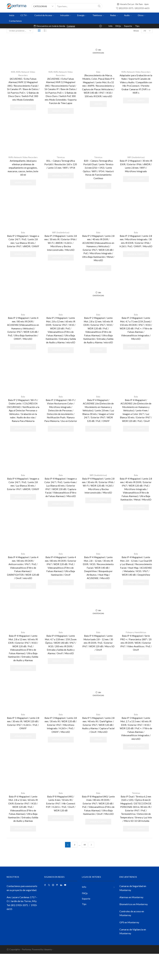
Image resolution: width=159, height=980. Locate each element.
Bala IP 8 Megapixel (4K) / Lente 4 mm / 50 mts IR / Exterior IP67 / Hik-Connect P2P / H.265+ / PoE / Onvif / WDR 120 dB (61, 828)
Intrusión (66, 15)
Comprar (71, 26)
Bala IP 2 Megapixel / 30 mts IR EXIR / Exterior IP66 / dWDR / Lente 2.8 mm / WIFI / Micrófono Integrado (136, 172)
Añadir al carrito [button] (23, 109)
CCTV (24, 15)
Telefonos (98, 15)
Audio (128, 15)
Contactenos (15, 21)
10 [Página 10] (85, 871)
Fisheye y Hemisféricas (136, 653)
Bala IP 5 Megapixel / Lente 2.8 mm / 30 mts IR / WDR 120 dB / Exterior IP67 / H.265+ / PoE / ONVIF (23, 746)
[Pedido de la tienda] (20, 31)
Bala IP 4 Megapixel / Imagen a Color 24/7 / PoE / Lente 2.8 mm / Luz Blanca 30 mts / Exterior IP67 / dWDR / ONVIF (23, 503)
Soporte (128, 26)
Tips (137, 26)
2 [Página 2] (75, 871)
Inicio (12, 15)
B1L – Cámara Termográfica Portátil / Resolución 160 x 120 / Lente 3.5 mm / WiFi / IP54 (61, 170)
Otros (142, 15)
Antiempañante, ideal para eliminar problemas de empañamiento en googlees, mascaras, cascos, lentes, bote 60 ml (23, 174)
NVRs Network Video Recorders (136, 72)
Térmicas (61, 163)
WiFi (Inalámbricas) (136, 163)
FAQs (118, 26)
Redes (114, 15)
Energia (82, 15)
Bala (98, 72)
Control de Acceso (44, 15)
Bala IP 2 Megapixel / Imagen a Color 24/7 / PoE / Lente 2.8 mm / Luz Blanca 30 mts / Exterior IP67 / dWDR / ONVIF (23, 250)
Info (110, 26)
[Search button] (99, 6)
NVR (12, 72)
